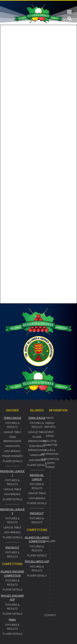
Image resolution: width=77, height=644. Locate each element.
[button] (69, 12)
